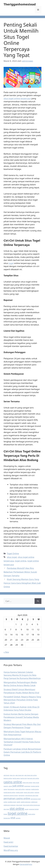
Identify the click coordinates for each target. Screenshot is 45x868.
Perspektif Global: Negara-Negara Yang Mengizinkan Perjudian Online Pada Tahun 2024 (22, 700)
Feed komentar (11, 846)
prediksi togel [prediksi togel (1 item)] (12, 802)
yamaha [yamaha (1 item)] (18, 818)
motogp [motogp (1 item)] (37, 792)
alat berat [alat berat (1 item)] (6, 775)
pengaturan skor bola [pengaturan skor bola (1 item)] (32, 795)
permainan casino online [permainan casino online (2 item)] (17, 798)
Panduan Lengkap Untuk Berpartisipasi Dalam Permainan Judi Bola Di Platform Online (22, 752)
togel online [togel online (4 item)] (18, 813)
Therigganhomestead (20, 4)
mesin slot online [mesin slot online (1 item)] (29, 792)
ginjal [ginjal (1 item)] (10, 786)
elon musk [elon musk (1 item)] (36, 783)
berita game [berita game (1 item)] (16, 778)
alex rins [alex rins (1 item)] (12, 775)
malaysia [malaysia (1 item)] (28, 789)
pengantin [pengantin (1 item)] (22, 795)
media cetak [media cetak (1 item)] (19, 792)
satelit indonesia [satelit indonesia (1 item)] (26, 802)
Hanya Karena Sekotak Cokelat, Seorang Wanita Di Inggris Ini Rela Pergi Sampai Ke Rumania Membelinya (22, 675)
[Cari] (38, 601)
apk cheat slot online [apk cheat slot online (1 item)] (30, 775)
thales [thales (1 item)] (5, 814)
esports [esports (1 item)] (6, 786)
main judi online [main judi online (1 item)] (20, 789)
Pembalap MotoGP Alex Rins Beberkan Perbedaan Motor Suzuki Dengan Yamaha (20, 572)
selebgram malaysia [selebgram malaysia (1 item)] (10, 805)
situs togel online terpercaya (17, 98)
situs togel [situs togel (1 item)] (19, 805)
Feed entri (8, 842)
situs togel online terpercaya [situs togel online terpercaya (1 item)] (31, 805)
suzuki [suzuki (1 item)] (27, 809)
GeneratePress (26, 864)
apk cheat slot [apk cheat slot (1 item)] (20, 775)
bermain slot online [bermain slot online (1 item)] (33, 778)
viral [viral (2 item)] (13, 818)
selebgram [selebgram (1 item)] (34, 802)
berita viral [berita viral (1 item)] (24, 778)
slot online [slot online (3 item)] (17, 809)
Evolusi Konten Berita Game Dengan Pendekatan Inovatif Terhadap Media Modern (21, 717)
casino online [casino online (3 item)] (13, 782)
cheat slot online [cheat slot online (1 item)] (27, 783)
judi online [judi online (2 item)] (18, 786)
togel (11, 263)
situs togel (12, 557)
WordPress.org (11, 850)
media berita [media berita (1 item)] (35, 789)
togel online (21, 561)
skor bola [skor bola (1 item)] (6, 809)
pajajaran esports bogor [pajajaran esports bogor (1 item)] (11, 795)
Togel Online (13, 553)
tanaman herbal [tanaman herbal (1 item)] (34, 809)
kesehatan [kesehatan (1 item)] (27, 786)
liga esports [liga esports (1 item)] (11, 789)
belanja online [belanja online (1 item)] (8, 778)
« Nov (6, 652)
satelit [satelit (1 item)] (18, 802)
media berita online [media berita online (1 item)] (9, 792)
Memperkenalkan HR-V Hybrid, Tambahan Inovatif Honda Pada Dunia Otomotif (22, 742)
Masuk (7, 838)
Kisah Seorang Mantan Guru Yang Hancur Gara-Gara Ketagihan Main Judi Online (22, 583)
